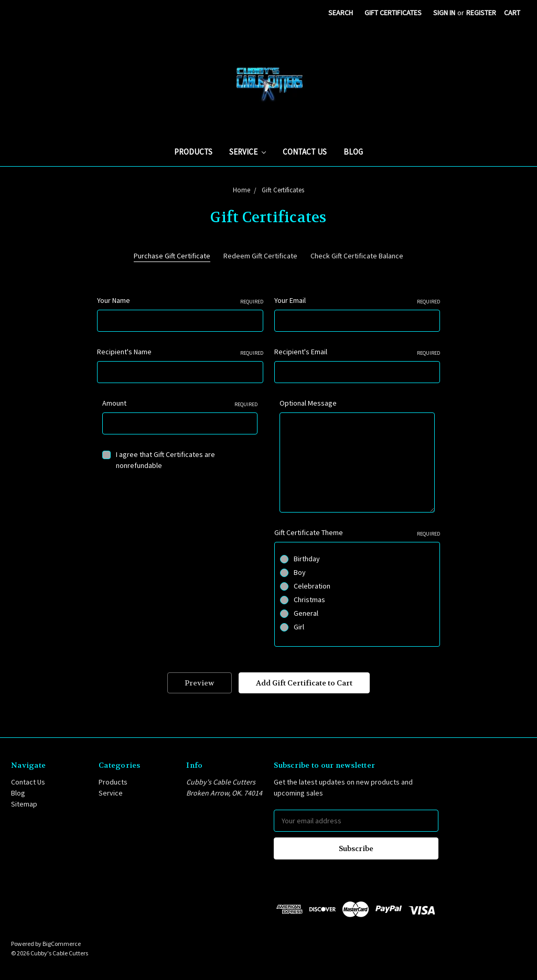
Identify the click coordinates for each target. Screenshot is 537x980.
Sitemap (24, 804)
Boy (300, 572)
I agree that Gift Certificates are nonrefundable (165, 460)
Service (248, 152)
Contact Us (305, 152)
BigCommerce (62, 944)
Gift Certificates (393, 13)
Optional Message (308, 403)
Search (341, 13)
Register (481, 13)
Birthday (307, 559)
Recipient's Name (180, 352)
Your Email (357, 301)
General (306, 613)
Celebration (312, 586)
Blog (353, 152)
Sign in (444, 13)
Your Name (180, 301)
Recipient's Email (357, 352)
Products (193, 152)
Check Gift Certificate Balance (357, 256)
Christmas (309, 600)
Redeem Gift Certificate (260, 256)
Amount (180, 403)
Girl (299, 627)
